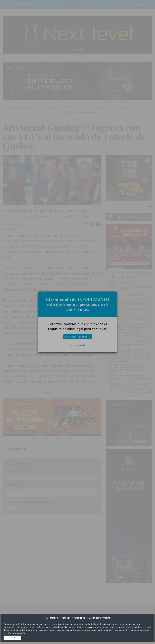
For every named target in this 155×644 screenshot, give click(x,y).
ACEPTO (12, 638)
